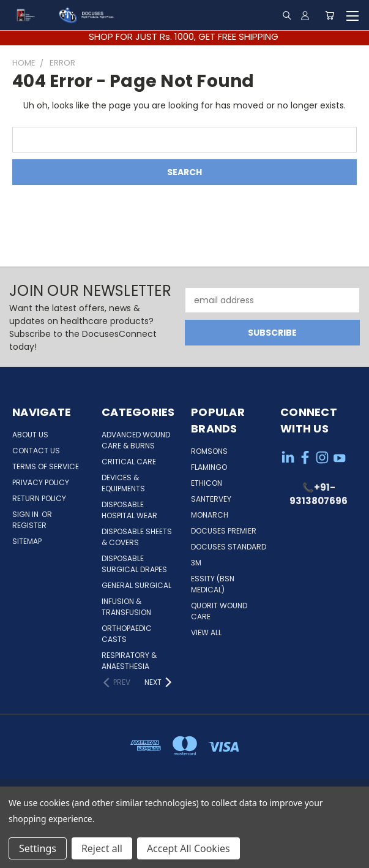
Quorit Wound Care (219, 611)
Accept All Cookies (188, 848)
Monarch (210, 515)
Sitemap (27, 541)
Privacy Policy (41, 482)
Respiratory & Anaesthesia (129, 661)
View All (206, 632)
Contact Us (36, 451)
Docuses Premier (224, 531)
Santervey (211, 499)
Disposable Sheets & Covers (137, 537)
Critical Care (129, 462)
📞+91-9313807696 (319, 494)
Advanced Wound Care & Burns (136, 440)
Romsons (209, 451)
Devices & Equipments (123, 483)
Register (29, 525)
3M (196, 563)
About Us (30, 435)
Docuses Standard (229, 547)
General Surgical (136, 585)
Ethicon (207, 483)
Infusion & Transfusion (126, 607)
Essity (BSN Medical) (213, 584)
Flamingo (209, 467)
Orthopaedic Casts (127, 634)
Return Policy (39, 498)
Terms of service (46, 466)
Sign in (26, 514)
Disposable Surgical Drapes (134, 564)
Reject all (102, 848)
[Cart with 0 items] (330, 15)
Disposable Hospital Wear (129, 510)
